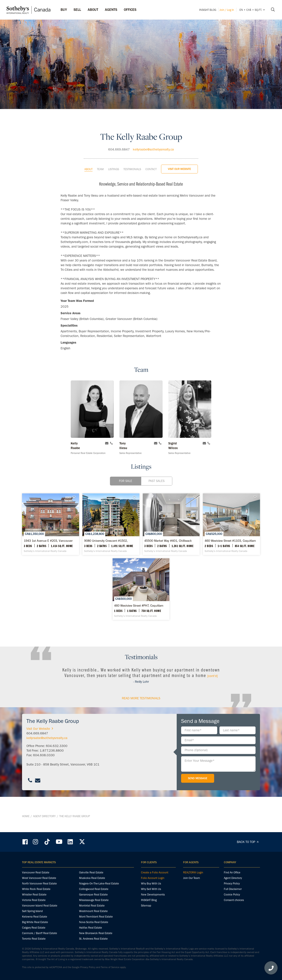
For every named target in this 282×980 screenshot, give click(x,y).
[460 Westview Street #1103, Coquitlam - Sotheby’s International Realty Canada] (101, 604)
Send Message (198, 793)
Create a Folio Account (155, 873)
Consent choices (234, 900)
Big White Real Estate (35, 922)
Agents (111, 10)
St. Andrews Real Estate (93, 939)
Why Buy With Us (151, 884)
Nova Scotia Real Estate (94, 922)
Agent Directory (44, 824)
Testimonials (132, 162)
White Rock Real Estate (36, 889)
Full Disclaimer (233, 889)
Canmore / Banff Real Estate (40, 933)
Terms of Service (110, 967)
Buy (64, 10)
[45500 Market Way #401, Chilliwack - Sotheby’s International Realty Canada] (221, 524)
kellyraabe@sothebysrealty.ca (153, 142)
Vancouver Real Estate (36, 873)
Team (100, 162)
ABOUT (93, 10)
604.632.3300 (57, 761)
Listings (114, 162)
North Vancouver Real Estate (39, 884)
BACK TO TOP (248, 842)
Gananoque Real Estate (93, 895)
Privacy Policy (232, 884)
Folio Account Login (153, 878)
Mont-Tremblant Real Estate (96, 917)
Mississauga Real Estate (94, 900)
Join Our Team (192, 878)
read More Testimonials (141, 713)
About (88, 162)
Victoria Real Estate (34, 900)
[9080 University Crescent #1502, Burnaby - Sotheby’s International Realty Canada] (141, 524)
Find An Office (232, 873)
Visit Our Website (179, 161)
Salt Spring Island (32, 911)
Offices (130, 10)
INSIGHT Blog (208, 10)
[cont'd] (212, 691)
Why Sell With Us (151, 889)
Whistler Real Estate (34, 895)
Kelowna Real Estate (35, 917)
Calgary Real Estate (34, 928)
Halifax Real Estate (91, 928)
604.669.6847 (119, 142)
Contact (151, 162)
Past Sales (157, 473)
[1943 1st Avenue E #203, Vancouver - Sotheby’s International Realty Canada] (61, 524)
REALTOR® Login (193, 873)
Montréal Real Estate (92, 906)
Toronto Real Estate (34, 939)
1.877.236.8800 (52, 766)
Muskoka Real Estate (92, 878)
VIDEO (88, 490)
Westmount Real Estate (93, 911)
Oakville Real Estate (91, 873)
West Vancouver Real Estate (39, 878)
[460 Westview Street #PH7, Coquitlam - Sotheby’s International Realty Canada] (181, 604)
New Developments (153, 895)
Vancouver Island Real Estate (40, 906)
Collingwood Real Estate (94, 889)
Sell (77, 10)
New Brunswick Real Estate (96, 933)
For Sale (126, 473)
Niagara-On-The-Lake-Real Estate (99, 884)
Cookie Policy (232, 895)
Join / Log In (227, 10)
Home (26, 824)
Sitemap (146, 906)
